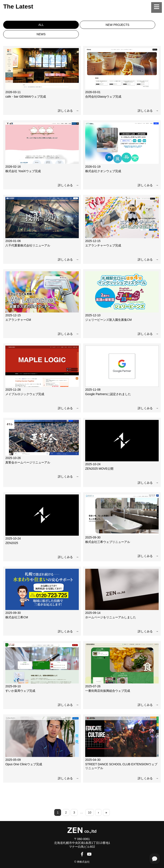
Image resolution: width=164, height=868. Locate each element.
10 (90, 812)
